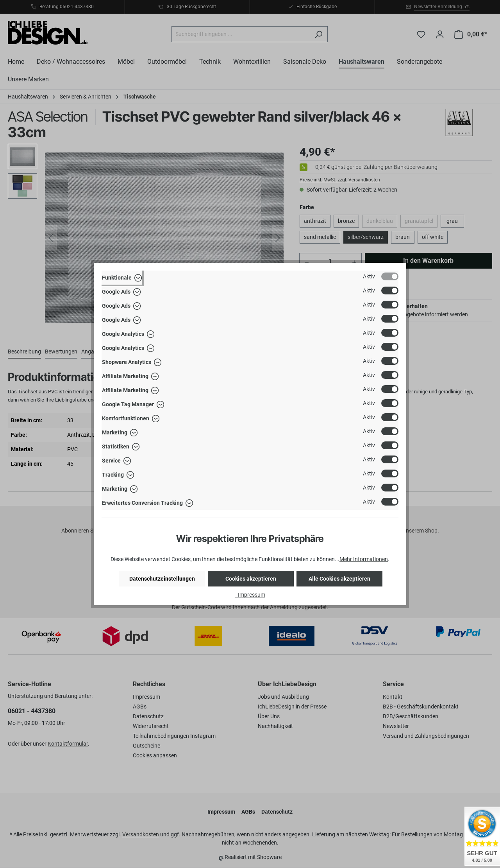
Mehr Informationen (364, 559)
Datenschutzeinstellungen (162, 579)
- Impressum (250, 595)
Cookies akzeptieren (251, 579)
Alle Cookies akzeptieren (339, 579)
